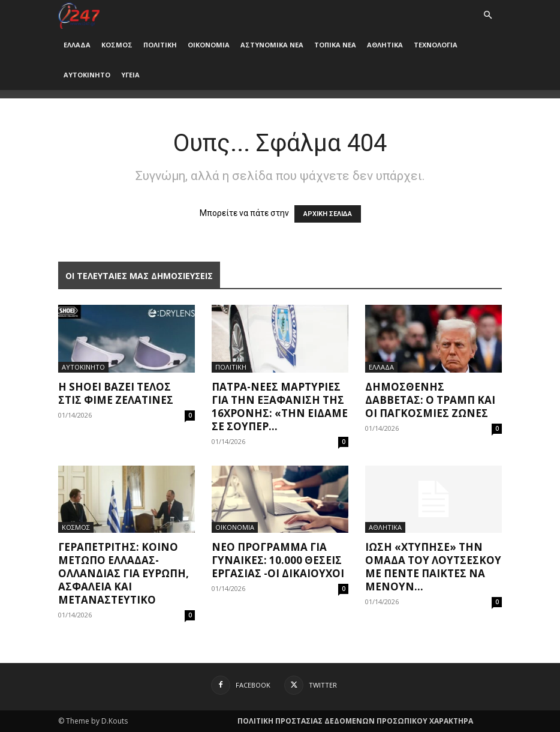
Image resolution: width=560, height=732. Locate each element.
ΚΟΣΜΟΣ (117, 45)
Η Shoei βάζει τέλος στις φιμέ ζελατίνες (116, 393)
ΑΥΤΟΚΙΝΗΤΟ (87, 75)
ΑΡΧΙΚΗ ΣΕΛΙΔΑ (328, 214)
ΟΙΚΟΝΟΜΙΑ (209, 45)
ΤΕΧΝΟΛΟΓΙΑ (436, 45)
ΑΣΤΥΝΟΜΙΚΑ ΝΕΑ (272, 45)
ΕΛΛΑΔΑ (77, 45)
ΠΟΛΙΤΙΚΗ (160, 45)
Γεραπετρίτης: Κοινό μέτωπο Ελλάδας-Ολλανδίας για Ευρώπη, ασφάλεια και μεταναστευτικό (124, 573)
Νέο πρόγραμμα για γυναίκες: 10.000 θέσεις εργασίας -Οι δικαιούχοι (278, 560)
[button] (487, 15)
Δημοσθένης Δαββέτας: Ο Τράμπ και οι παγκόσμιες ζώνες (430, 400)
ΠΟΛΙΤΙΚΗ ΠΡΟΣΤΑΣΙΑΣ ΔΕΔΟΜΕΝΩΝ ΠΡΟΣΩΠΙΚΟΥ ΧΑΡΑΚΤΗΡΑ (355, 721)
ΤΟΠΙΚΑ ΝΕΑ (335, 45)
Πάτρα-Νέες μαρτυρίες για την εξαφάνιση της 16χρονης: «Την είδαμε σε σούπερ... (280, 406)
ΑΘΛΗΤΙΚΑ (385, 45)
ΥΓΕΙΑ (130, 75)
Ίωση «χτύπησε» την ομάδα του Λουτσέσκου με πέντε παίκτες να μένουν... (433, 567)
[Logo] (79, 15)
